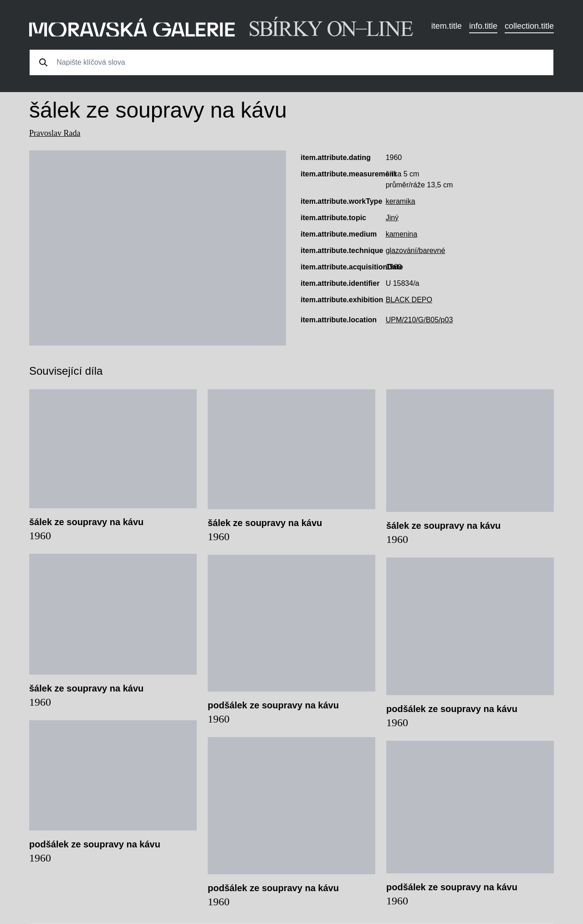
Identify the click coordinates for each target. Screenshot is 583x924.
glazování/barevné (416, 250)
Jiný (392, 218)
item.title (447, 26)
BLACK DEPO (409, 300)
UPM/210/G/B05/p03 (419, 320)
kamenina (401, 234)
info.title (483, 26)
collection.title (529, 26)
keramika (401, 201)
